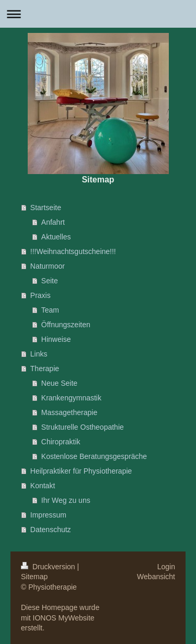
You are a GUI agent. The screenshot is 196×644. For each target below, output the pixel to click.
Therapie (45, 369)
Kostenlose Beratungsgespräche (94, 456)
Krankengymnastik (71, 398)
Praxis (41, 295)
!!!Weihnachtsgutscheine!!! (73, 251)
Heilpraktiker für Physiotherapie (81, 471)
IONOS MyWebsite (64, 618)
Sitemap (34, 577)
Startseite (46, 208)
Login (166, 567)
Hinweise (56, 339)
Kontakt (43, 486)
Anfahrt (53, 222)
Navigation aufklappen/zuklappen (98, 14)
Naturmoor (48, 266)
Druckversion (49, 567)
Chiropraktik (61, 442)
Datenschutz (51, 530)
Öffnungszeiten (66, 325)
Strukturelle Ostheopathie (83, 427)
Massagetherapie (69, 412)
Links (39, 354)
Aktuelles (56, 237)
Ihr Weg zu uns (66, 500)
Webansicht (156, 577)
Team (50, 310)
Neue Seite (59, 383)
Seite (50, 281)
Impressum (48, 515)
